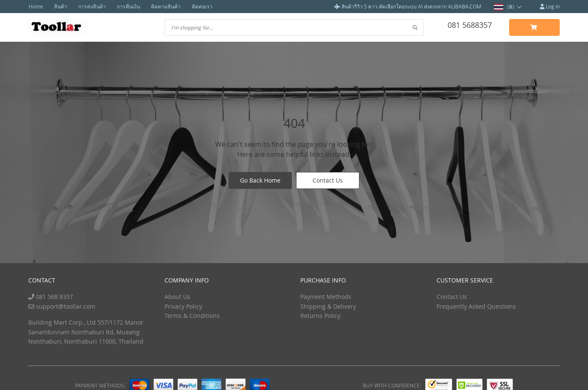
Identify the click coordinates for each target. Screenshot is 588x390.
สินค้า (59, 6)
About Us (177, 297)
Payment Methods (326, 297)
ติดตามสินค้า (161, 6)
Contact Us (328, 181)
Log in (550, 6)
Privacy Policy (183, 306)
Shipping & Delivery (328, 306)
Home (35, 6)
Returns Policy (320, 316)
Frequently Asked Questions (476, 306)
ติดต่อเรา (197, 6)
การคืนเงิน (125, 6)
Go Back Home (260, 181)
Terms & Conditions (192, 316)
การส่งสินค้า (90, 6)
